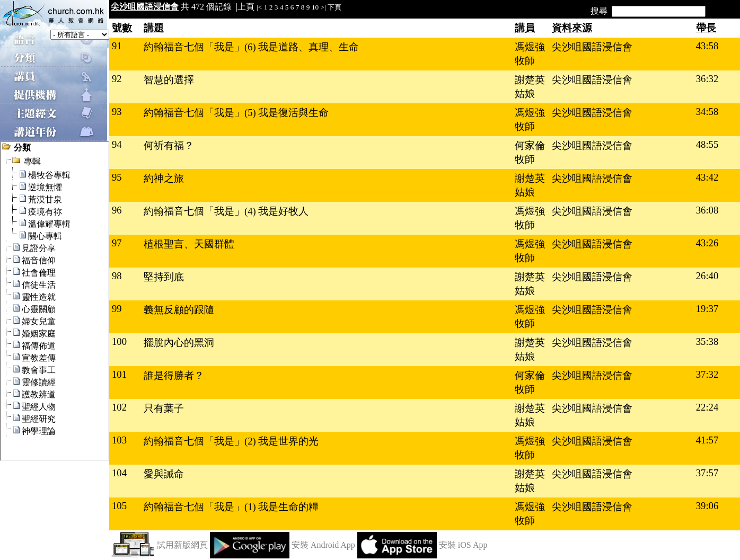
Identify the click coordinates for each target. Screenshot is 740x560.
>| (323, 7)
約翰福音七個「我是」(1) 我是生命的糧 (231, 507)
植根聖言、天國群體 (189, 244)
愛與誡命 (164, 474)
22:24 (707, 407)
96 (117, 210)
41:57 (707, 440)
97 (117, 243)
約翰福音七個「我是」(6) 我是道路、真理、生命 (251, 47)
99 (117, 309)
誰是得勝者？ (174, 375)
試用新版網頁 (182, 545)
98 (117, 276)
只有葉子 (164, 408)
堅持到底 (164, 277)
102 (119, 407)
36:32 (707, 79)
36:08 (707, 210)
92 (117, 79)
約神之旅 (164, 178)
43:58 (707, 46)
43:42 (707, 177)
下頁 (334, 7)
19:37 (707, 309)
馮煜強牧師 (530, 54)
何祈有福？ (169, 145)
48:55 (707, 144)
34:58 (707, 112)
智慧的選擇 (169, 80)
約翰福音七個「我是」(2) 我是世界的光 (231, 441)
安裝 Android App (323, 545)
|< (259, 7)
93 (117, 112)
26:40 (707, 276)
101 (119, 374)
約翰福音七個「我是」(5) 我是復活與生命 (236, 113)
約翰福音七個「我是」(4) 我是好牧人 (226, 211)
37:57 (707, 473)
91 (117, 46)
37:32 (707, 374)
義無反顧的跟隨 (179, 310)
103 (119, 440)
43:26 (707, 243)
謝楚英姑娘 (530, 87)
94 (117, 144)
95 (117, 177)
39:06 (707, 506)
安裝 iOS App (463, 545)
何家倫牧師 (530, 152)
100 (119, 341)
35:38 (707, 341)
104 (119, 473)
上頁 (246, 7)
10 (315, 7)
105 (119, 506)
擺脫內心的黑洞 (179, 343)
